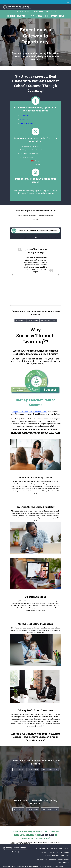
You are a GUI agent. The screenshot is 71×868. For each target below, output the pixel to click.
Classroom (24, 116)
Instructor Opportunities (47, 859)
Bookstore (65, 856)
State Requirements (52, 856)
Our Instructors (63, 852)
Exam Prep (38, 12)
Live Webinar (25, 119)
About (67, 849)
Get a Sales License (22, 12)
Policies (52, 852)
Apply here (48, 835)
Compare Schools (62, 863)
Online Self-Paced (48, 320)
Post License (52, 12)
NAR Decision (40, 849)
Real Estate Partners (54, 849)
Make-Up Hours (63, 859)
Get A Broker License (38, 16)
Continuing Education (16, 16)
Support (44, 852)
